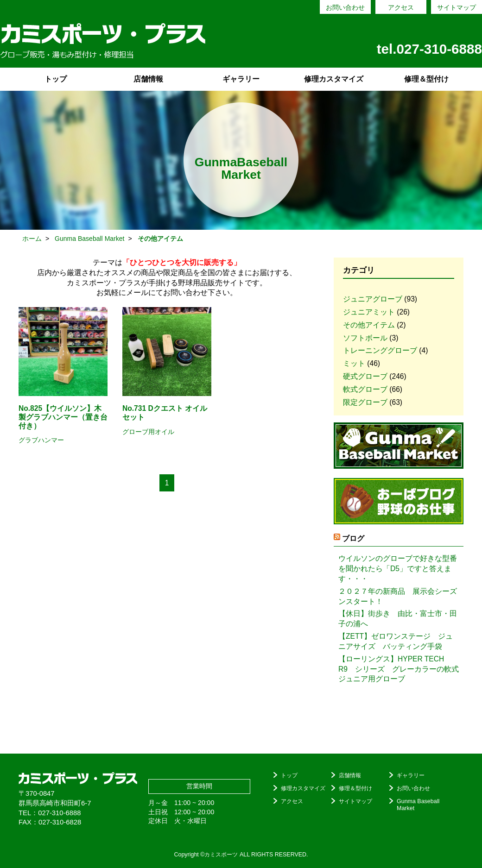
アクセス (401, 7)
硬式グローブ (365, 376)
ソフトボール (365, 338)
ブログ (353, 538)
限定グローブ (365, 402)
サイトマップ (457, 7)
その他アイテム (369, 325)
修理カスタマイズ (334, 79)
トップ (56, 79)
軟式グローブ (365, 389)
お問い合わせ (345, 7)
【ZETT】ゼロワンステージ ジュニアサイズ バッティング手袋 (396, 641)
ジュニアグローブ (373, 299)
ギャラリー (241, 79)
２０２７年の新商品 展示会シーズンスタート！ (398, 596)
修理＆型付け (426, 79)
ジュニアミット (369, 312)
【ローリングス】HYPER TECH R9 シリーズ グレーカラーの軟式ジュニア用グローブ (399, 669)
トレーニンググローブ (380, 350)
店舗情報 (148, 79)
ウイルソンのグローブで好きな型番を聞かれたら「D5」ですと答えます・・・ (398, 569)
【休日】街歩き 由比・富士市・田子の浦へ (398, 619)
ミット (354, 363)
